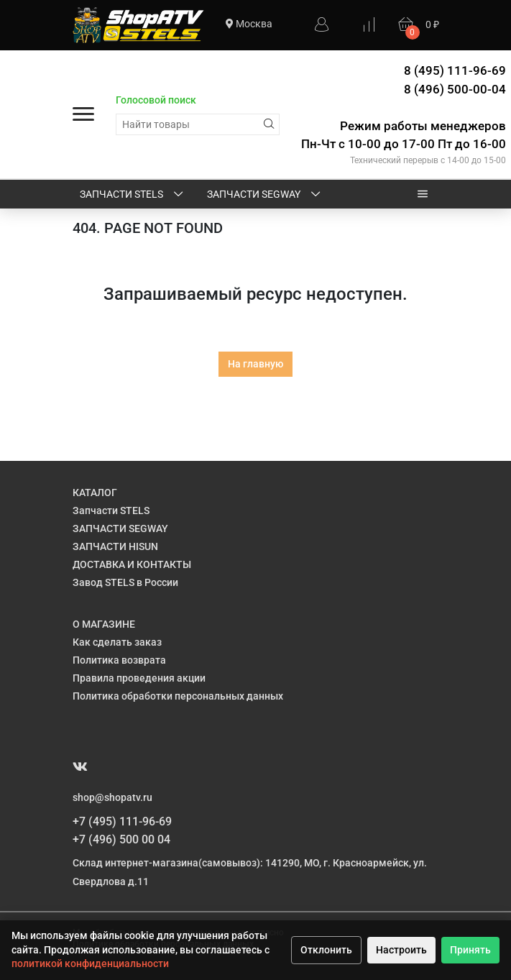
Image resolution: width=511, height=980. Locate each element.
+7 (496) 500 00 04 (121, 839)
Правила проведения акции (139, 678)
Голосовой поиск (156, 100)
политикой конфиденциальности (90, 963)
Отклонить (326, 950)
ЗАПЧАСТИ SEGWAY (265, 195)
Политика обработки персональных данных (178, 696)
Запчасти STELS (133, 195)
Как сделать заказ (117, 642)
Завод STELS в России (125, 582)
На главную (255, 364)
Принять (470, 950)
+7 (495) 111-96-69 (122, 821)
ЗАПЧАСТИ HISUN (115, 546)
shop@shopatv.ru (112, 797)
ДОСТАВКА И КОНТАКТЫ (132, 564)
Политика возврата (119, 660)
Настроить (401, 950)
